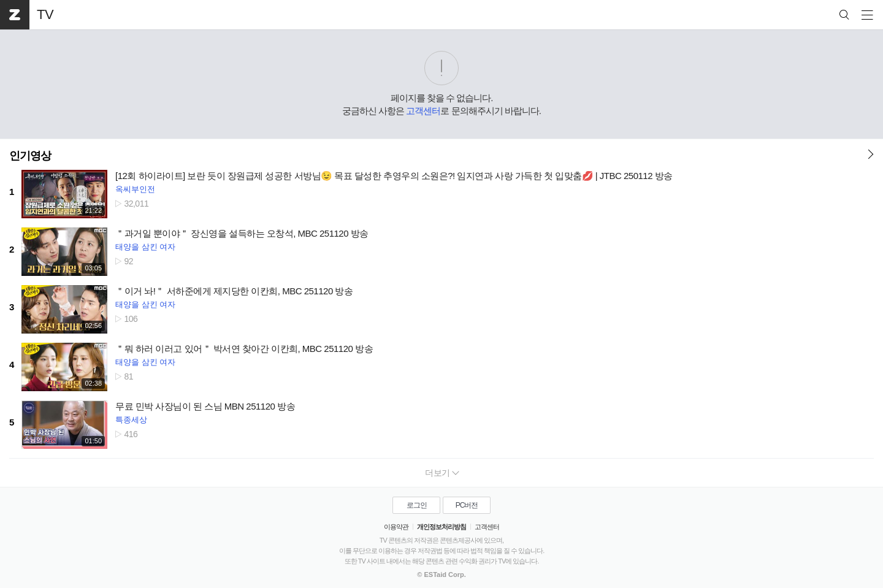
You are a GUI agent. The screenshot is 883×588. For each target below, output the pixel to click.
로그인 (417, 505)
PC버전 (467, 505)
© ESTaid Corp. (441, 575)
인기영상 (30, 156)
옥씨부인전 (135, 189)
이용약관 (396, 527)
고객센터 (423, 111)
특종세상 (131, 420)
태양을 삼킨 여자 (145, 247)
